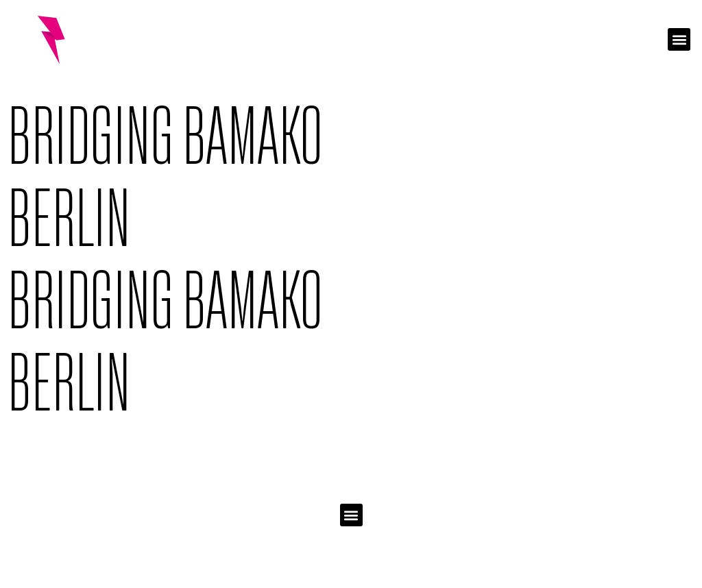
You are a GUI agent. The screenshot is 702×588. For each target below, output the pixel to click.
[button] (679, 39)
